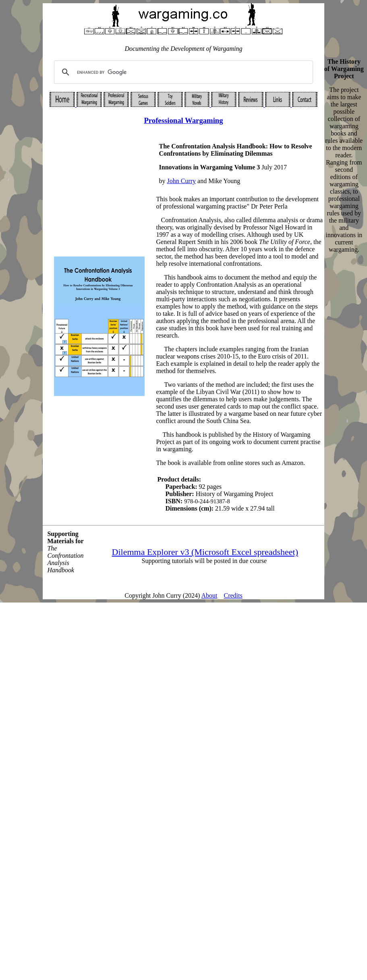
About (209, 595)
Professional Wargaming (183, 120)
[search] (182, 72)
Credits (233, 595)
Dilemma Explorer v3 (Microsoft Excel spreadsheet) (205, 552)
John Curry (182, 181)
